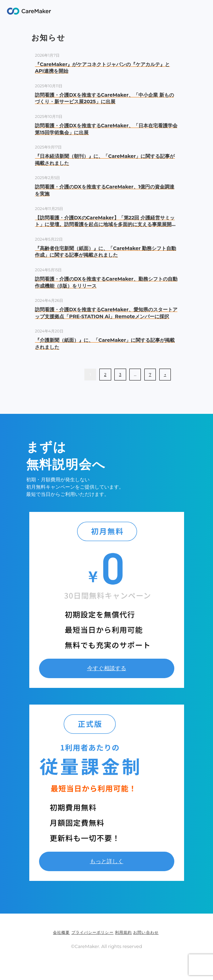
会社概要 (61, 932)
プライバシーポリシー (93, 932)
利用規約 (123, 932)
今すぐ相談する (107, 668)
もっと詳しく (107, 861)
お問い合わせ (146, 932)
